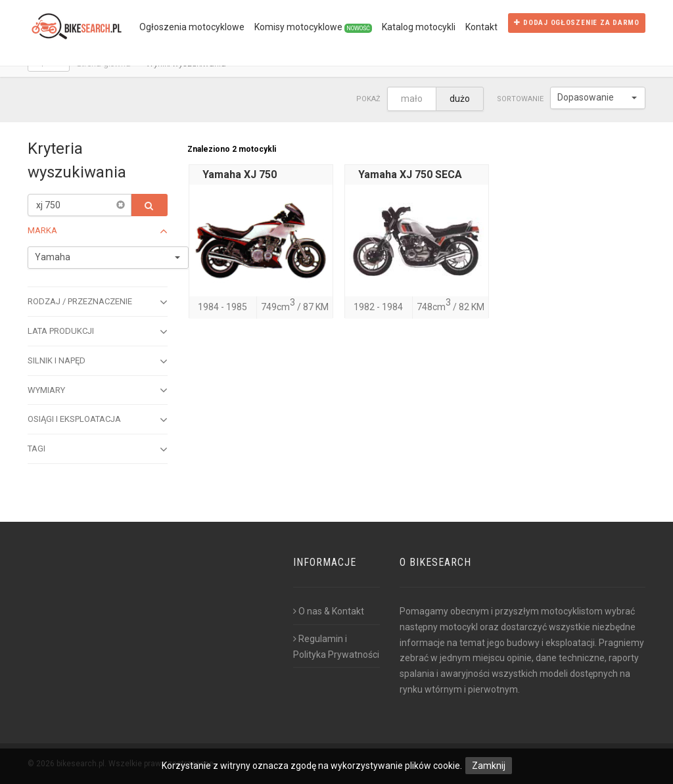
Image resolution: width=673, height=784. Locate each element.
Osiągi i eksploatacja (98, 420)
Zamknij (489, 766)
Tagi (98, 450)
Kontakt (481, 27)
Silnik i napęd (98, 361)
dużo (460, 99)
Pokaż (368, 99)
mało (412, 99)
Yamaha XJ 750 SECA (410, 174)
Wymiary (98, 390)
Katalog (419, 27)
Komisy (313, 27)
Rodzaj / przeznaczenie (98, 302)
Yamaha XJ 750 (240, 174)
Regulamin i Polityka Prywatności (336, 647)
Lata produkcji (98, 332)
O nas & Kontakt (329, 611)
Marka (98, 231)
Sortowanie (520, 99)
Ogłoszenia (192, 27)
